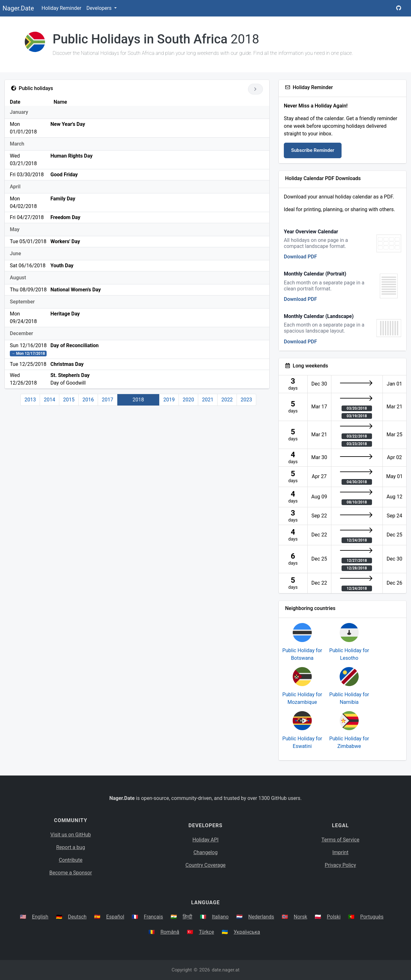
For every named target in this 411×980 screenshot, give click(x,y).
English (40, 917)
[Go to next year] (255, 89)
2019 (169, 400)
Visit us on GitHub (71, 835)
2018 (138, 400)
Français (154, 917)
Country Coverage (205, 865)
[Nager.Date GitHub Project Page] (399, 8)
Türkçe (206, 932)
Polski (334, 917)
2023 (246, 400)
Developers (99, 8)
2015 (69, 400)
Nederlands (261, 917)
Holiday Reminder (62, 8)
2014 (49, 400)
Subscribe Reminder (313, 150)
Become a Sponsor (70, 873)
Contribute (70, 860)
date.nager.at (226, 970)
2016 (88, 400)
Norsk (300, 917)
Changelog (205, 852)
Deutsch (77, 917)
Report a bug (71, 847)
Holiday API (205, 840)
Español (115, 917)
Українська (247, 932)
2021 (208, 400)
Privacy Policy (340, 865)
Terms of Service (341, 840)
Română (170, 932)
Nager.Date (18, 8)
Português (372, 917)
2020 (188, 400)
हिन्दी (187, 917)
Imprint (340, 852)
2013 (30, 400)
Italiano (220, 917)
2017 (108, 400)
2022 (227, 400)
